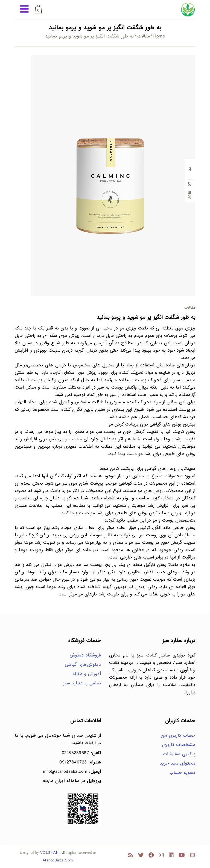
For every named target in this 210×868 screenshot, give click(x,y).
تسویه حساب (182, 773)
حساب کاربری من (178, 736)
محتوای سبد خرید (178, 764)
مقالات (144, 37)
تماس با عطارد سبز (82, 683)
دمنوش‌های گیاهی (83, 665)
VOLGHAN (49, 853)
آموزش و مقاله (87, 674)
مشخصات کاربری (179, 745)
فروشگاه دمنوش (85, 656)
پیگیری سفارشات (179, 754)
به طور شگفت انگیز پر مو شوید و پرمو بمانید (146, 318)
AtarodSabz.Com (58, 860)
